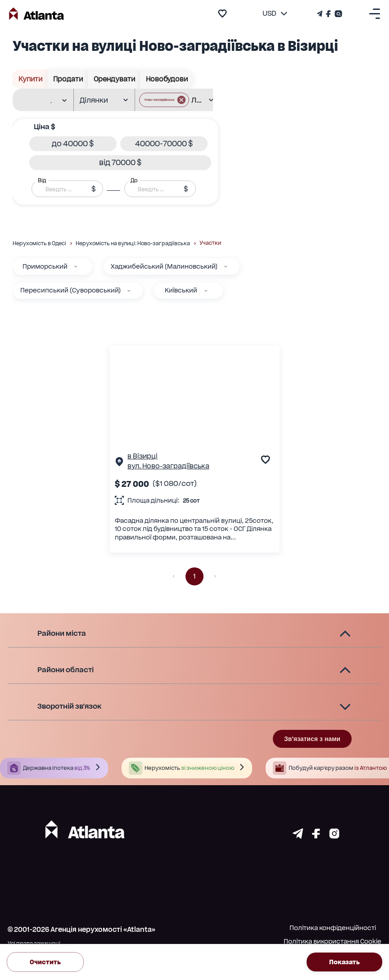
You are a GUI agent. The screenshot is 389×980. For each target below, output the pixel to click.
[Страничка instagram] (334, 836)
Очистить (45, 962)
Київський (181, 290)
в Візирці (142, 456)
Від (42, 180)
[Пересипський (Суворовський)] (129, 291)
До (134, 180)
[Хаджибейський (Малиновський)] (226, 266)
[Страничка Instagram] (337, 14)
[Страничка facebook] (316, 836)
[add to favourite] (222, 13)
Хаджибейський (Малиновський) (164, 266)
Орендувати (114, 79)
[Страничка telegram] (298, 836)
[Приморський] (76, 266)
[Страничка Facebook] (328, 14)
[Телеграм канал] (321, 14)
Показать (344, 962)
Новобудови (167, 79)
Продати (68, 79)
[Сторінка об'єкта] (119, 463)
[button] (73, 144)
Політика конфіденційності (333, 928)
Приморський (45, 266)
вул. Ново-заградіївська (168, 466)
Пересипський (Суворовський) (70, 290)
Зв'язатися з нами (312, 739)
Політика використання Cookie (332, 941)
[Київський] (206, 291)
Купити (30, 79)
